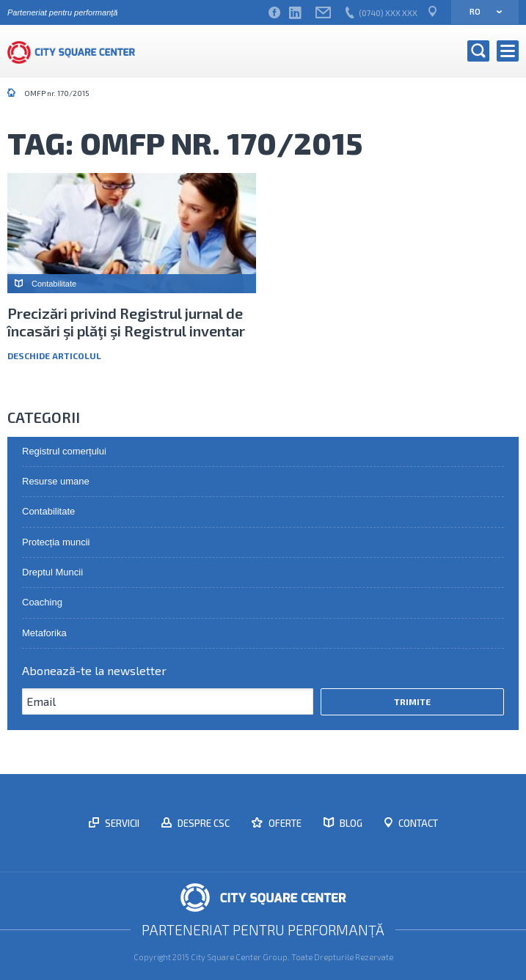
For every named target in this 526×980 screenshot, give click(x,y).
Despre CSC (202, 823)
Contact (417, 823)
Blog (350, 823)
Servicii (121, 823)
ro (481, 11)
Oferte (284, 823)
